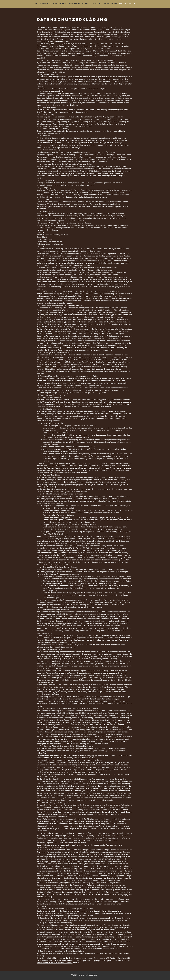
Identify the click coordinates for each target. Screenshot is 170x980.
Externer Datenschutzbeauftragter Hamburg (77, 960)
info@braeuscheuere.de (52, 242)
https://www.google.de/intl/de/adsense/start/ (88, 845)
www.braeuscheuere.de (54, 244)
